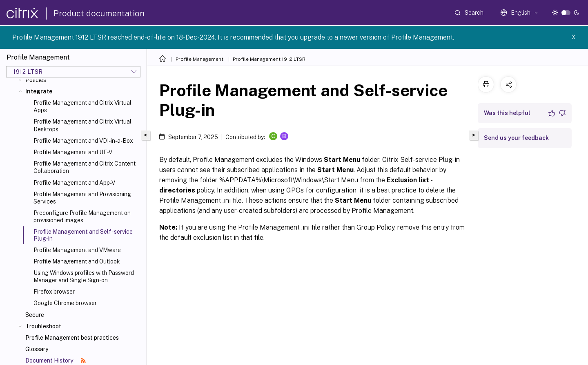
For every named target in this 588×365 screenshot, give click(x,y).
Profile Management (199, 59)
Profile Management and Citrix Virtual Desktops (82, 125)
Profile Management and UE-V (73, 152)
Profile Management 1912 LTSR (269, 59)
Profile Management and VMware (77, 250)
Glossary (37, 349)
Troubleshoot (43, 326)
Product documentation (99, 13)
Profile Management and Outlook (77, 261)
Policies (36, 80)
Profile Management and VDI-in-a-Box (83, 141)
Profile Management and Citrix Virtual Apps (82, 106)
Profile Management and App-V (74, 183)
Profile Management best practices (72, 338)
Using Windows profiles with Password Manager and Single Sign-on (84, 277)
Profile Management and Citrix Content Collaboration (85, 167)
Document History (56, 361)
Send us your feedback (516, 138)
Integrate (39, 91)
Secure (35, 315)
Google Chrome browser (65, 303)
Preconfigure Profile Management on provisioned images (82, 217)
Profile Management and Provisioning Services (82, 198)
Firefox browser (54, 292)
